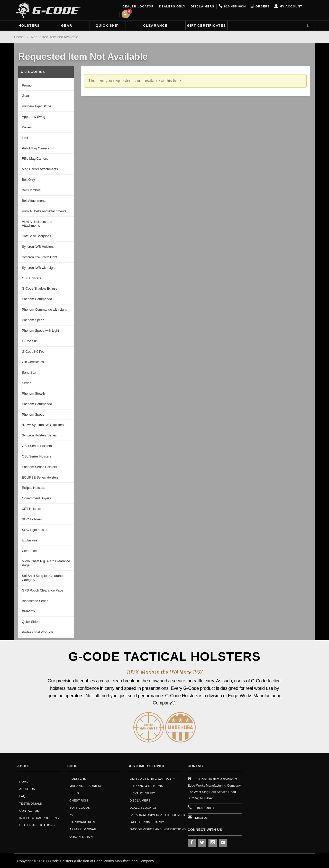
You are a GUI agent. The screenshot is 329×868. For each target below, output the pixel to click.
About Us (27, 789)
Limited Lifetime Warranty (152, 779)
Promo (27, 85)
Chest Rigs (79, 800)
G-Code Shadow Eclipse (40, 288)
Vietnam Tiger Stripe (36, 106)
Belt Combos (31, 190)
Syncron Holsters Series (39, 435)
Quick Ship (107, 26)
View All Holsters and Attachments (37, 224)
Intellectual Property (39, 818)
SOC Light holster (35, 530)
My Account (288, 6)
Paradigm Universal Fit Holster (157, 815)
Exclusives (30, 540)
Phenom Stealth (33, 393)
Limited (27, 138)
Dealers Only (172, 6)
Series (26, 383)
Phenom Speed (33, 320)
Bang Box (29, 372)
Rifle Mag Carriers (35, 159)
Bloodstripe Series (35, 601)
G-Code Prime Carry (147, 822)
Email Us (201, 818)
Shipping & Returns (146, 786)
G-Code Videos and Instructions (158, 829)
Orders (260, 6)
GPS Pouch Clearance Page (43, 590)
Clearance (155, 26)
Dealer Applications (37, 825)
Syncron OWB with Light (39, 257)
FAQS (23, 796)
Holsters (29, 26)
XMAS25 (28, 611)
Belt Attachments (34, 201)
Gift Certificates (207, 26)
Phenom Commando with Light (44, 309)
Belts (74, 793)
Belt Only (28, 180)
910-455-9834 (232, 6)
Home (24, 782)
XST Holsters (31, 509)
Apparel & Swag (34, 117)
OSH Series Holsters (37, 446)
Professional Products (38, 632)
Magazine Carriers (86, 786)
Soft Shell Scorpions (36, 236)
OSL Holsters (31, 278)
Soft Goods (80, 808)
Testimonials (31, 803)
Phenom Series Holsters (39, 467)
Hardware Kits (82, 822)
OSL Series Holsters (36, 456)
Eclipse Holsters (33, 488)
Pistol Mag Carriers (36, 148)
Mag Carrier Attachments (40, 169)
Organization (81, 837)
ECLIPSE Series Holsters (40, 477)
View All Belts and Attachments (44, 211)
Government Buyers (36, 498)
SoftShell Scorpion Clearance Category (43, 578)
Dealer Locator (138, 6)
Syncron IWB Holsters (38, 247)
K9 (71, 815)
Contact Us (29, 811)
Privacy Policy (142, 793)
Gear (67, 26)
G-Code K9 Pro (33, 352)
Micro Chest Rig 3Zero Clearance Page (46, 563)
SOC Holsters (32, 519)
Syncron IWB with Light (39, 268)
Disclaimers (202, 6)
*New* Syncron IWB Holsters (43, 425)
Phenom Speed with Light (40, 331)
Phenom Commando (37, 299)
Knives (27, 127)
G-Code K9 (30, 341)
